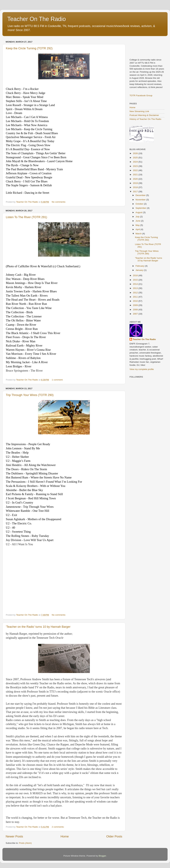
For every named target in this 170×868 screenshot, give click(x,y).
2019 (136, 183)
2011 (136, 297)
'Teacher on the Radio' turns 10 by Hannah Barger (38, 627)
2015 (136, 280)
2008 (136, 310)
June (138, 221)
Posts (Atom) (25, 843)
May (138, 225)
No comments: (59, 202)
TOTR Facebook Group (141, 95)
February (140, 266)
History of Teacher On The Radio (145, 119)
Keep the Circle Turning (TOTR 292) (29, 48)
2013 (136, 288)
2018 (136, 187)
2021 (136, 175)
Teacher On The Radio (37, 19)
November (141, 200)
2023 (136, 166)
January (140, 270)
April (138, 229)
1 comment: (58, 380)
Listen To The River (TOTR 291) (26, 217)
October (140, 204)
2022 (136, 170)
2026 (136, 153)
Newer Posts (14, 836)
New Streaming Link (139, 111)
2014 (136, 284)
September (141, 208)
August (139, 212)
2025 (136, 158)
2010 (136, 301)
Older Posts (114, 836)
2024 (136, 162)
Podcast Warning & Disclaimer (144, 115)
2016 (136, 275)
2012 (136, 293)
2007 (136, 314)
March (139, 234)
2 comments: (58, 827)
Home (65, 836)
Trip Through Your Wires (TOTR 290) (30, 395)
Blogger (102, 856)
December (141, 195)
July (138, 217)
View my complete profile (142, 369)
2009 (136, 305)
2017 (136, 192)
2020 (136, 179)
